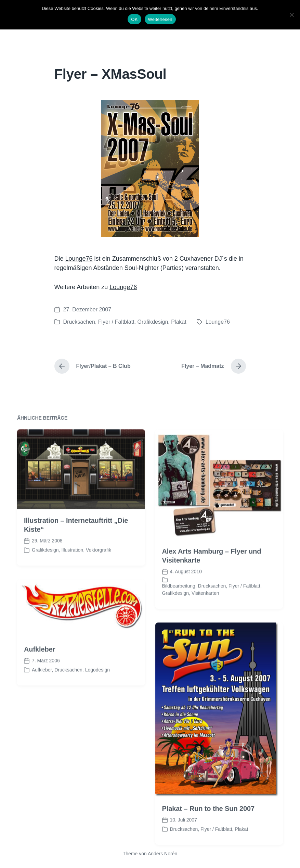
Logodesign (97, 693)
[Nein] (291, 15)
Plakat (179, 322)
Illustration (72, 573)
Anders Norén (162, 854)
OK (134, 19)
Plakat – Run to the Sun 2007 (208, 831)
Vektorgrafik (99, 573)
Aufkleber (40, 672)
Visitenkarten (205, 616)
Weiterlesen (160, 19)
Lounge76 (79, 259)
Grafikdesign (153, 322)
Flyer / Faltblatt (116, 322)
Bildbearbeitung (179, 609)
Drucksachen (79, 322)
